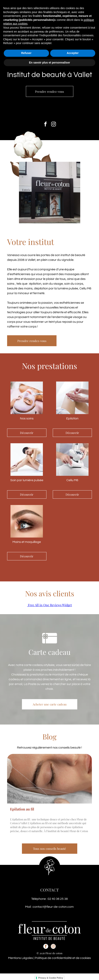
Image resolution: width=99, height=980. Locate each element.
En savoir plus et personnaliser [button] (50, 974)
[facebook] (45, 125)
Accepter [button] (73, 965)
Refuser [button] (26, 965)
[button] (91, 6)
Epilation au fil (22, 809)
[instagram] (54, 125)
